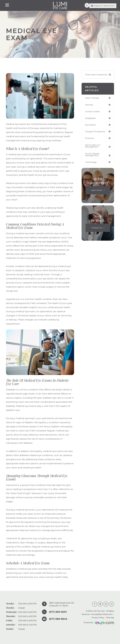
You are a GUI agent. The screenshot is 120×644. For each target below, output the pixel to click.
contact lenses (93, 112)
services (89, 105)
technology (91, 163)
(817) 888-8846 (59, 619)
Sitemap (111, 618)
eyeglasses (91, 119)
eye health (91, 125)
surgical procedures (96, 132)
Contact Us (97, 229)
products (90, 139)
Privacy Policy (99, 618)
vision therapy (93, 98)
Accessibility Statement (103, 614)
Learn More (97, 191)
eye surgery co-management (93, 147)
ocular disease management (93, 156)
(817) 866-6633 (59, 612)
